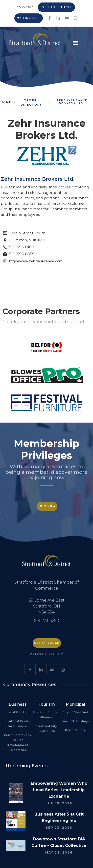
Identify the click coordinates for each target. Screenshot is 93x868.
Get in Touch (56, 7)
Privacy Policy (46, 654)
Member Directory (31, 102)
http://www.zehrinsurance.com (36, 261)
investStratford (18, 712)
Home (6, 102)
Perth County (75, 730)
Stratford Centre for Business (18, 724)
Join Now (47, 506)
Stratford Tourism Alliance (46, 715)
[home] (34, 41)
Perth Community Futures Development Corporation (18, 743)
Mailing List (29, 18)
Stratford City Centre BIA (46, 729)
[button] (75, 43)
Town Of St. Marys (75, 721)
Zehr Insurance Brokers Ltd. (72, 102)
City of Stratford (75, 712)
